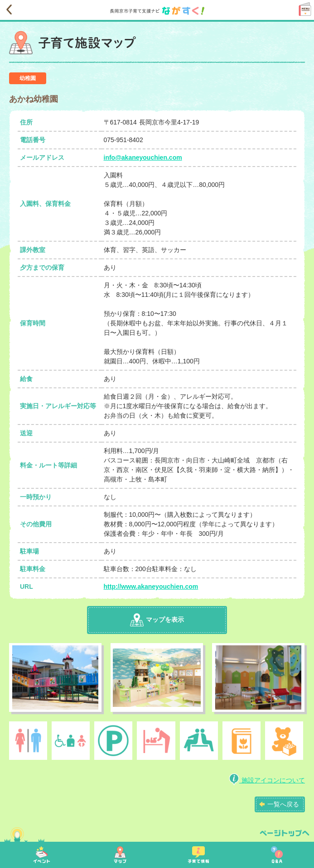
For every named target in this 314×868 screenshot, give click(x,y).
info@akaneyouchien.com (143, 157)
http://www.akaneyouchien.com (151, 587)
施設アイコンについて (267, 780)
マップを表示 (157, 620)
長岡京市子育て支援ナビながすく (160, 11)
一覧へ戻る (283, 804)
